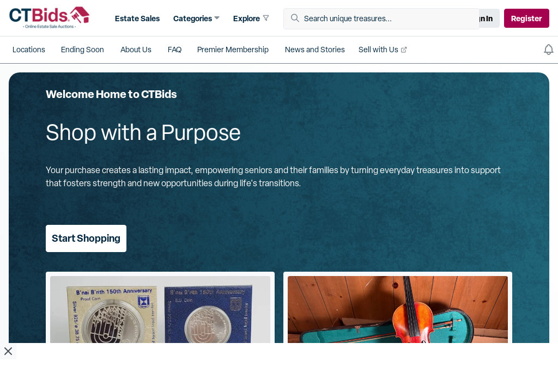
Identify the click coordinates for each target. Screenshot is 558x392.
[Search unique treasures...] (385, 19)
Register (527, 18)
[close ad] (8, 351)
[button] (136, 18)
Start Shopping (86, 238)
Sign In (481, 18)
